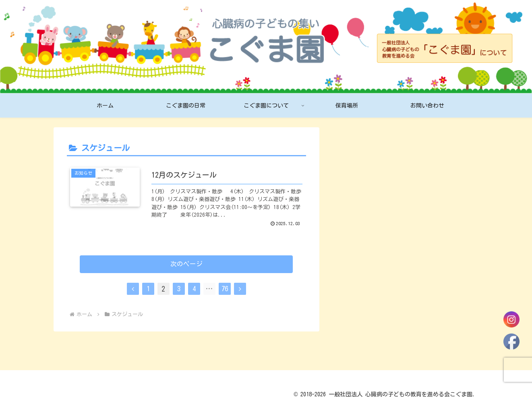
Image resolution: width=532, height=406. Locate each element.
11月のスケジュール (368, 243)
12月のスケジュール (368, 209)
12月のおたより (361, 226)
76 (225, 296)
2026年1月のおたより (370, 192)
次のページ (186, 271)
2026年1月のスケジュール (377, 175)
